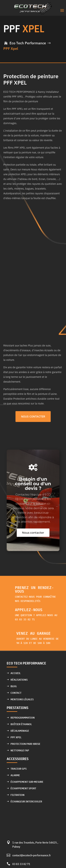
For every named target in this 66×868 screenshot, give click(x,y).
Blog (14, 686)
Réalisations (19, 680)
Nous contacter (33, 533)
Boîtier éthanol (21, 724)
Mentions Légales (22, 699)
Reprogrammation (23, 718)
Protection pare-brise (25, 744)
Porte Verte (42, 842)
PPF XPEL (16, 737)
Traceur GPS (19, 769)
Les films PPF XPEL (14, 148)
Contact (16, 693)
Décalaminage (20, 731)
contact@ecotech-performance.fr (32, 855)
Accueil (16, 673)
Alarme (15, 775)
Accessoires (18, 759)
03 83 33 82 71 (21, 864)
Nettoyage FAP (20, 750)
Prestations (18, 708)
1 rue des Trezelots (23, 842)
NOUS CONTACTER (33, 416)
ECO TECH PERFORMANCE (26, 663)
